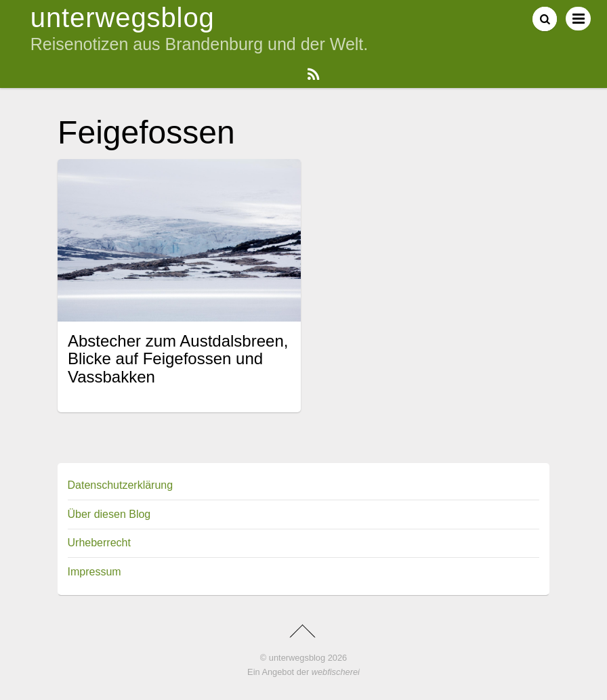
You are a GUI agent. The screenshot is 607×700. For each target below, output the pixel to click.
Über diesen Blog (109, 514)
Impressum (95, 572)
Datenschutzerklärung (121, 485)
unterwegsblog (297, 658)
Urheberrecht (99, 543)
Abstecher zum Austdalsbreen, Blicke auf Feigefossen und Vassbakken (178, 359)
